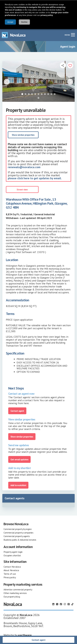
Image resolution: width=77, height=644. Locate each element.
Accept (10, 22)
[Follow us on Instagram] (65, 604)
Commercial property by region (18, 529)
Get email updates (19, 459)
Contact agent (38, 640)
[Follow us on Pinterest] (69, 604)
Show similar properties (23, 135)
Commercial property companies (18, 533)
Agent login (68, 47)
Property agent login (13, 552)
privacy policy (47, 15)
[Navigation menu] (73, 35)
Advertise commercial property (18, 589)
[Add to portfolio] (70, 65)
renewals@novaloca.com (24, 167)
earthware (25, 635)
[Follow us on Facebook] (61, 604)
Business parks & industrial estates (20, 540)
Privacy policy (10, 577)
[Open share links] (63, 65)
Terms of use (10, 574)
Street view (22, 189)
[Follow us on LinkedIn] (53, 604)
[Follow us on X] (57, 604)
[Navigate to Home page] (14, 35)
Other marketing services (15, 593)
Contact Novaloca (12, 567)
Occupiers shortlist (12, 555)
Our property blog (12, 597)
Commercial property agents (17, 536)
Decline (24, 22)
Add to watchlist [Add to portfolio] (18, 485)
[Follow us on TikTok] (72, 604)
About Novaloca (11, 570)
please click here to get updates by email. (35, 178)
